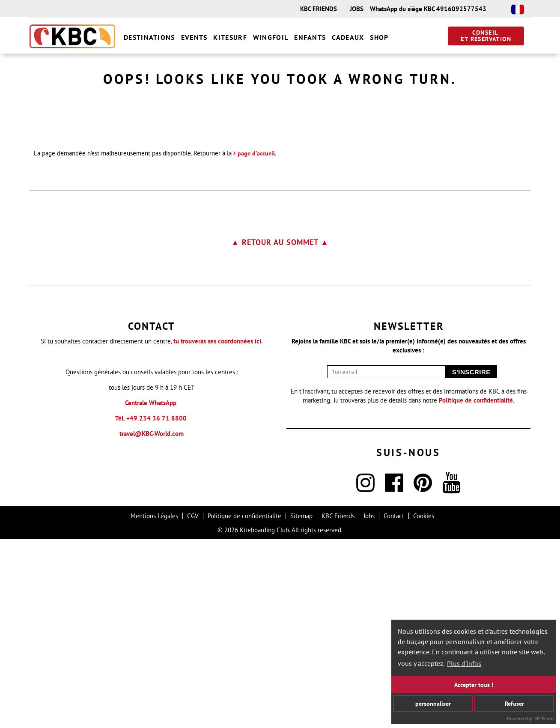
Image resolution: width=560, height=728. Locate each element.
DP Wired (544, 718)
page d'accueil (256, 343)
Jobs (369, 705)
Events (194, 37)
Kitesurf (230, 37)
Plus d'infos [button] (464, 663)
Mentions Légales (154, 705)
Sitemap (301, 705)
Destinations (149, 37)
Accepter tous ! (474, 685)
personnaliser (433, 703)
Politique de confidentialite (244, 705)
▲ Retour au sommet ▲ (280, 431)
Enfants (310, 37)
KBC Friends (338, 705)
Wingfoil (271, 37)
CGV (193, 705)
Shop (379, 37)
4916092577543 (461, 9)
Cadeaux (348, 37)
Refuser (514, 703)
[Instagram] (365, 677)
